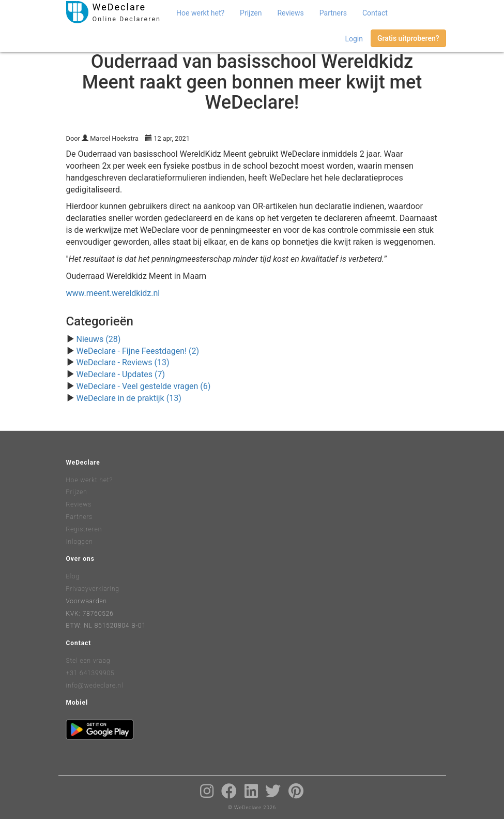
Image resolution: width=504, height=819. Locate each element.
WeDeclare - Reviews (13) (123, 362)
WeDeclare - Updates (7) (120, 374)
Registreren (84, 529)
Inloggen (80, 542)
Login (354, 39)
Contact (375, 13)
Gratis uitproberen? (408, 38)
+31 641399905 (90, 673)
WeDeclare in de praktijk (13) (128, 398)
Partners (333, 13)
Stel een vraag (88, 661)
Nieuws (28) (98, 339)
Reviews (290, 13)
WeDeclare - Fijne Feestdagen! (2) (138, 351)
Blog (73, 576)
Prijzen (251, 13)
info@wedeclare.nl (95, 686)
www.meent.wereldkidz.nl (113, 293)
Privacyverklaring (93, 589)
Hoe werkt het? (200, 13)
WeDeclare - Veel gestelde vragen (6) (143, 386)
